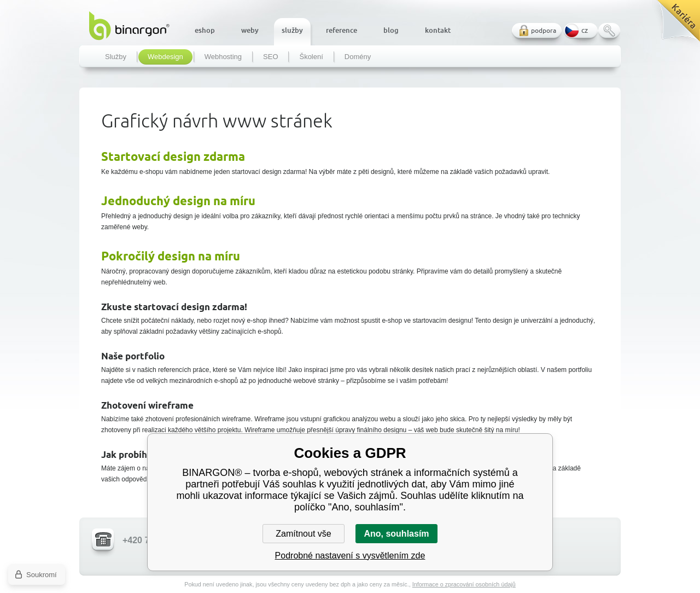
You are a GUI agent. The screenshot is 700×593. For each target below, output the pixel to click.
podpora (544, 30)
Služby (116, 57)
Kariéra (675, 25)
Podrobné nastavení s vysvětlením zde (350, 556)
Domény (358, 57)
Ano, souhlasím (396, 534)
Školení (311, 57)
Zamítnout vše (303, 534)
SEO (270, 57)
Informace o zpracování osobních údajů (464, 584)
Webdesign (165, 57)
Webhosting (223, 57)
